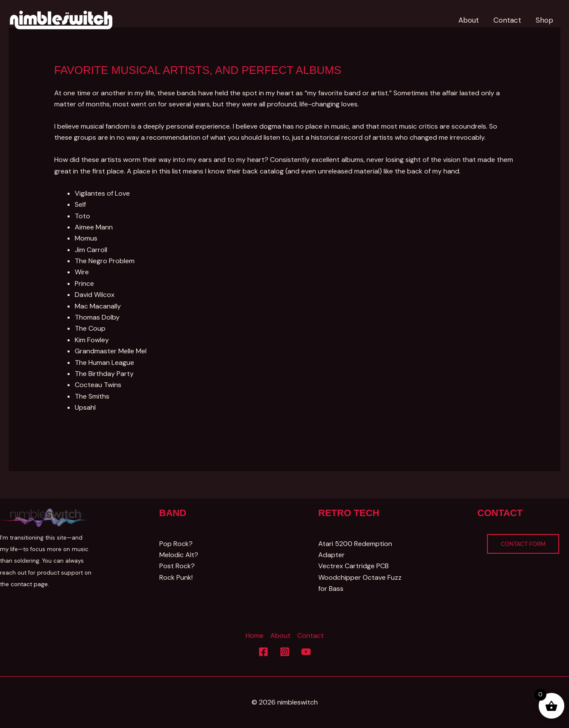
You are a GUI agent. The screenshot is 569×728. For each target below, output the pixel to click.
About (280, 636)
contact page (29, 584)
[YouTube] (306, 652)
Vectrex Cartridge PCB (353, 566)
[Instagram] (285, 652)
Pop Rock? (176, 544)
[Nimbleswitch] (62, 19)
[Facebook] (263, 652)
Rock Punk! (176, 577)
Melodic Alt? (179, 555)
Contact (311, 636)
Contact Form (523, 544)
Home (255, 636)
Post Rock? (177, 566)
